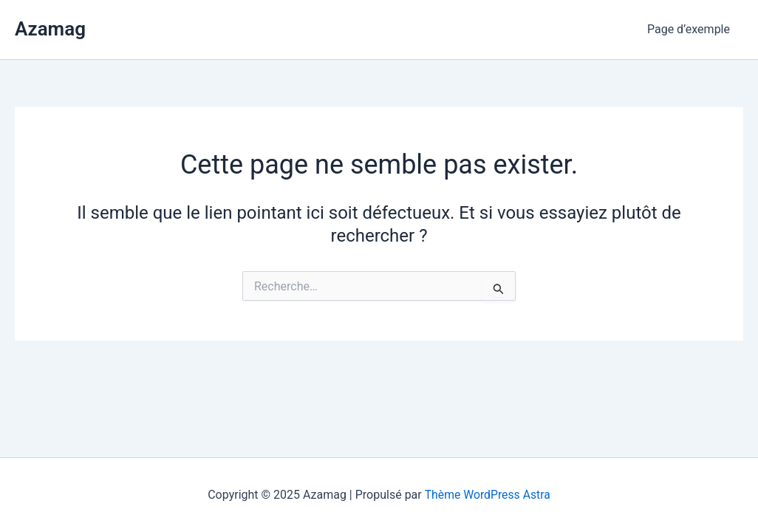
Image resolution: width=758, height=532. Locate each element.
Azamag (50, 29)
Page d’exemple (690, 29)
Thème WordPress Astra (487, 495)
